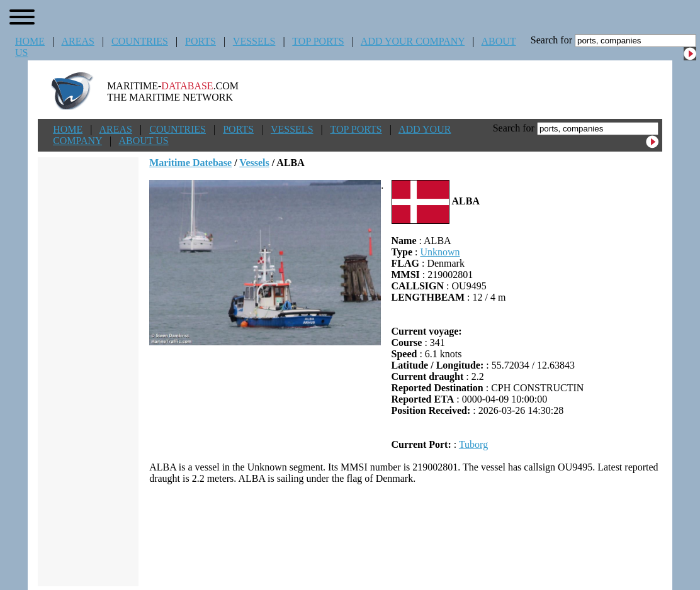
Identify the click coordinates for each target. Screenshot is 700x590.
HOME (30, 41)
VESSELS (254, 41)
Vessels (254, 163)
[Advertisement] (406, 535)
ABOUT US (143, 141)
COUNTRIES (140, 41)
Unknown (440, 252)
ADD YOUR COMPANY (413, 41)
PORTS (200, 41)
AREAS (77, 41)
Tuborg (473, 444)
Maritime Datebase (190, 163)
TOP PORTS (318, 41)
